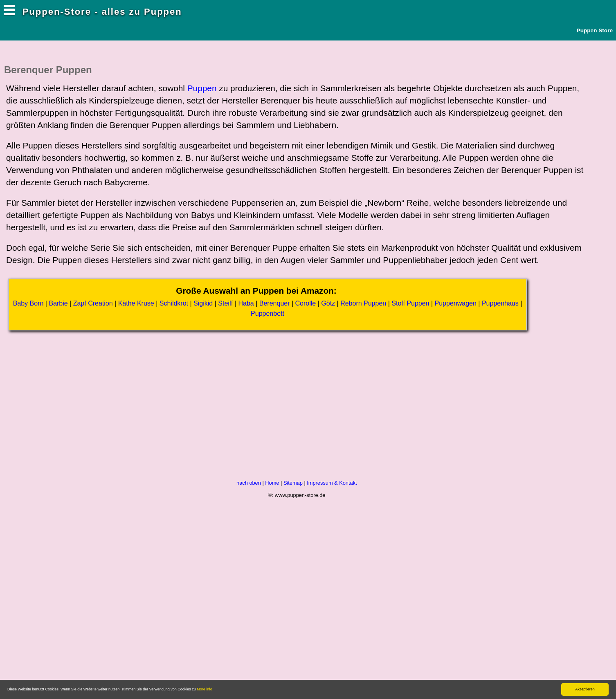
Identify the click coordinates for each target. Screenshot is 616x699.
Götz (328, 303)
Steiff (225, 303)
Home (272, 483)
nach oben (249, 483)
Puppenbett (268, 314)
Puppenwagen (456, 303)
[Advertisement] (153, 411)
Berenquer (275, 303)
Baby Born (28, 303)
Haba (246, 303)
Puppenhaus (500, 303)
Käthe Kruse (136, 303)
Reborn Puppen (363, 303)
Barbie (58, 303)
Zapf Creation (93, 303)
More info (205, 689)
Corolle (306, 303)
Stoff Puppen (410, 303)
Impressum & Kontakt (332, 483)
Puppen (202, 88)
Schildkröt (174, 303)
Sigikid (203, 303)
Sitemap (293, 483)
